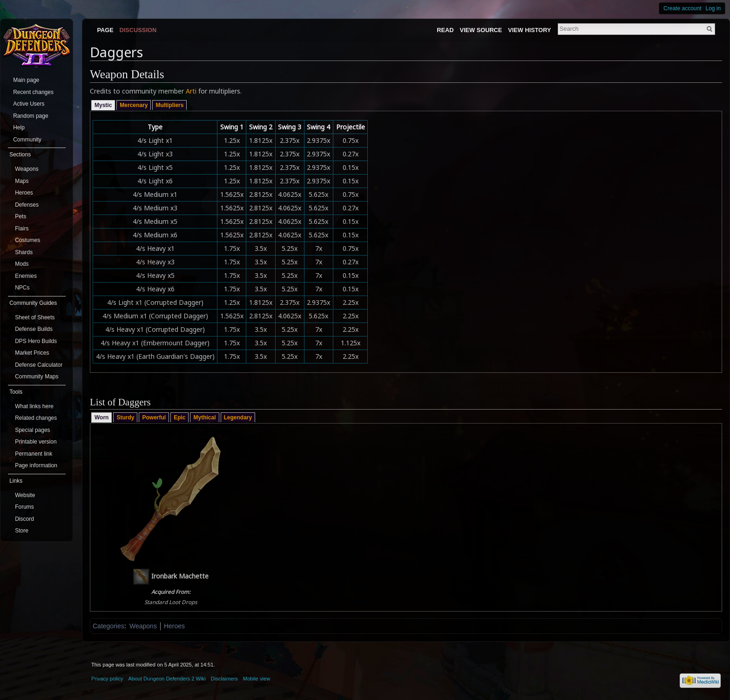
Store (22, 531)
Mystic (103, 105)
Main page (26, 80)
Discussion (138, 30)
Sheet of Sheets (35, 317)
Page (105, 30)
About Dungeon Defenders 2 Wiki (167, 679)
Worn (101, 417)
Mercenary (134, 105)
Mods (22, 264)
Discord (24, 519)
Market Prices (32, 353)
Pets (20, 216)
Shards (24, 252)
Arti (191, 91)
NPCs (22, 288)
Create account (682, 8)
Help (19, 128)
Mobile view (257, 679)
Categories (108, 626)
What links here (34, 406)
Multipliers (169, 105)
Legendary (238, 417)
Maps (22, 181)
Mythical (204, 417)
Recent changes (33, 92)
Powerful (154, 417)
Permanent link (34, 454)
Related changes (36, 418)
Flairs (22, 229)
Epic (179, 417)
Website (25, 495)
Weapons (143, 626)
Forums (24, 507)
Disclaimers (224, 679)
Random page (30, 116)
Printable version (36, 442)
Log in (713, 8)
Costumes (27, 240)
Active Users (29, 104)
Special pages (32, 430)
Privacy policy (107, 679)
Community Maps (37, 377)
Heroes (174, 626)
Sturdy (125, 417)
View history (529, 30)
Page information (36, 465)
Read (445, 30)
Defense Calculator (39, 365)
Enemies (26, 276)
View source (481, 30)
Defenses (27, 205)
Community (27, 140)
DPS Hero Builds (36, 341)
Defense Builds (34, 329)
